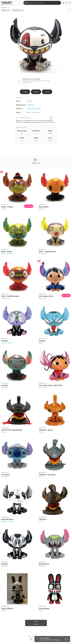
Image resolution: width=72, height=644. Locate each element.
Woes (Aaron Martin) (7, 521)
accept (67, 639)
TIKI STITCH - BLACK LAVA (12, 430)
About (29, 636)
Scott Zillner (5, 477)
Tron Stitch (5, 475)
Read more (51, 118)
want (36, 92)
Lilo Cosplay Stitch (46, 296)
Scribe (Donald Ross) (7, 254)
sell (47, 92)
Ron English (5, 387)
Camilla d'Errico (43, 254)
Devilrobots (42, 209)
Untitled (4, 341)
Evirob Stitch (44, 207)
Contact (34, 636)
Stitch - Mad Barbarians (10, 296)
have (25, 92)
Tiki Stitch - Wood (46, 430)
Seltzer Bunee (44, 609)
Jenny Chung (43, 298)
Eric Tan (4, 432)
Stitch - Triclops (7, 207)
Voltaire (4, 611)
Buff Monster (44, 564)
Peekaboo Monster (7, 343)
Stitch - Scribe (6, 251)
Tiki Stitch (43, 519)
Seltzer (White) (7, 609)
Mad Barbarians (6, 298)
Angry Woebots (7, 519)
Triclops (4, 209)
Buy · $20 (29, 206)
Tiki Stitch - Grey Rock (47, 475)
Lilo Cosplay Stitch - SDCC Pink (50, 385)
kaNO (40, 343)
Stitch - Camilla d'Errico (48, 251)
